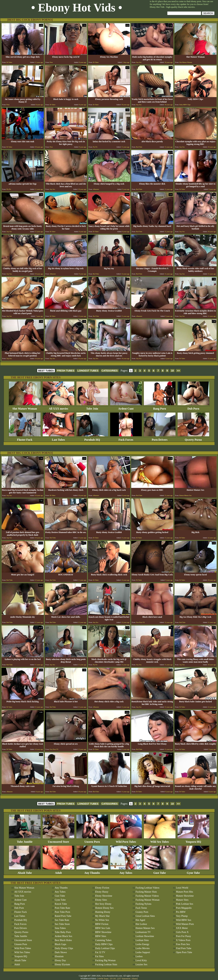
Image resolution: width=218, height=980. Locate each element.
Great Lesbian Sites (145, 916)
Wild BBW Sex (184, 920)
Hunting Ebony (103, 912)
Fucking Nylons (144, 904)
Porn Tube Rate (62, 908)
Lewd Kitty (141, 960)
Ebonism (59, 956)
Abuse (134, 979)
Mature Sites (182, 900)
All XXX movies (58, 407)
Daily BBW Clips (104, 944)
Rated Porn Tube (63, 916)
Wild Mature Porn (185, 924)
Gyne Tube (193, 872)
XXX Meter (182, 928)
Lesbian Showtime (145, 936)
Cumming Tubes (103, 940)
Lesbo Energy (142, 944)
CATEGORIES (110, 371)
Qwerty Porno (193, 438)
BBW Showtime (103, 932)
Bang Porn (160, 407)
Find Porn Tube (184, 948)
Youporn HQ (193, 841)
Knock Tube (61, 904)
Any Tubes (126, 872)
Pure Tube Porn (62, 912)
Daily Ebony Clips (64, 948)
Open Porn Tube (184, 952)
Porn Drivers (160, 438)
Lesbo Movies (143, 948)
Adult (58, 872)
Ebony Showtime (104, 896)
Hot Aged (140, 920)
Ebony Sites (101, 900)
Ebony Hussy (102, 892)
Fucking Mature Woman (148, 900)
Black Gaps (61, 944)
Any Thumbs (92, 872)
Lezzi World (182, 888)
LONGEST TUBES (88, 371)
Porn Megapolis (184, 908)
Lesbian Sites (142, 940)
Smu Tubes (60, 928)
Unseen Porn (92, 841)
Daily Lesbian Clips (105, 948)
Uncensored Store (58, 841)
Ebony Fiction (102, 888)
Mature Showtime (185, 896)
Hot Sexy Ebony (103, 904)
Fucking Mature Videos (147, 896)
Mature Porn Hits (185, 892)
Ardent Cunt (126, 407)
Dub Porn (193, 407)
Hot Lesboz (141, 924)
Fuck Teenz (141, 908)
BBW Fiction (102, 924)
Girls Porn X (182, 932)
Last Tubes (58, 438)
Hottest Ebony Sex (104, 908)
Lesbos (139, 956)
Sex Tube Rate (62, 920)
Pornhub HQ (92, 438)
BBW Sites (101, 936)
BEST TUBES (46, 371)
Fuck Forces (126, 438)
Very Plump (182, 916)
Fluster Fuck (25, 438)
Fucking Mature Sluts (146, 892)
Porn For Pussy (184, 936)
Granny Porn (142, 912)
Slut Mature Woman (25, 407)
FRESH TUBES (66, 371)
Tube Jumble (25, 841)
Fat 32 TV (100, 952)
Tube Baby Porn (63, 932)
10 (173, 371)
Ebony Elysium (62, 964)
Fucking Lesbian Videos (148, 888)
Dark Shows (61, 952)
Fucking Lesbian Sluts (106, 964)
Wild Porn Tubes (126, 841)
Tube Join (92, 407)
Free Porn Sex (183, 944)
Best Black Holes (63, 940)
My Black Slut (102, 916)
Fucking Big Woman (105, 960)
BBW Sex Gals (103, 928)
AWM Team (103, 979)
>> (178, 371)
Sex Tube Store (62, 924)
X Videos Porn (183, 940)
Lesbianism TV (143, 932)
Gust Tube (160, 872)
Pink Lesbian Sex (185, 904)
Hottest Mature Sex (145, 928)
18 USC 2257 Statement (120, 979)
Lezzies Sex (141, 964)
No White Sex (102, 920)
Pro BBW (181, 912)
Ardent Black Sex (64, 936)
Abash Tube (25, 872)
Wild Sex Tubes (160, 841)
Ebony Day (60, 960)
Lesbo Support (143, 952)
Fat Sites (100, 956)
